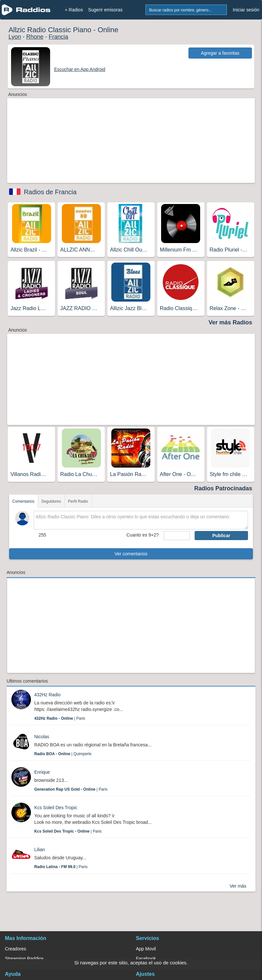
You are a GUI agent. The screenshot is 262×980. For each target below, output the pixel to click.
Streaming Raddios (24, 959)
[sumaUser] (177, 536)
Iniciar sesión (246, 10)
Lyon (15, 37)
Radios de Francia (50, 192)
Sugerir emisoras (105, 10)
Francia (59, 37)
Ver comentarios (131, 554)
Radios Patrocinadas (223, 488)
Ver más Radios (230, 322)
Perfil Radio (78, 501)
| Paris (60, 718)
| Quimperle (63, 754)
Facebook (146, 959)
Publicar (221, 536)
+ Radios (74, 10)
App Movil (146, 949)
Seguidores (51, 501)
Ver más (238, 886)
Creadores (15, 949)
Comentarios (23, 501)
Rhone (35, 37)
